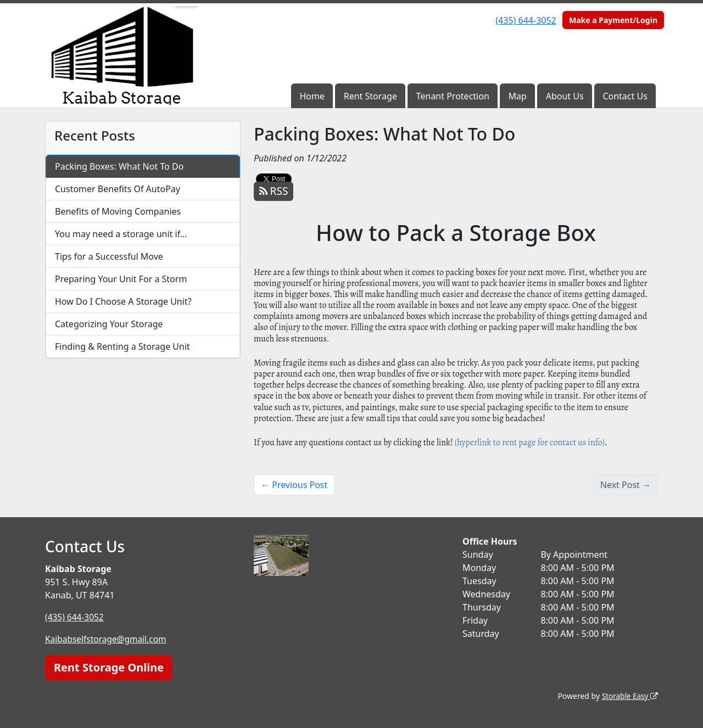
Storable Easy (629, 695)
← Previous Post (294, 485)
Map (518, 96)
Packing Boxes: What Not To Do (119, 166)
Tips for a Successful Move (109, 256)
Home (312, 96)
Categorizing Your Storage (109, 324)
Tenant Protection (453, 96)
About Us (565, 96)
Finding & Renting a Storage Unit (122, 346)
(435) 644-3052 (526, 20)
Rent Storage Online (109, 667)
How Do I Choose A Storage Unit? (123, 301)
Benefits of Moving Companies (118, 211)
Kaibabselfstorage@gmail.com (108, 639)
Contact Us (625, 96)
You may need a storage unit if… (121, 234)
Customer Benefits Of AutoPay (118, 189)
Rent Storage (370, 96)
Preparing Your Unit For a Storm (121, 279)
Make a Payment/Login (613, 20)
